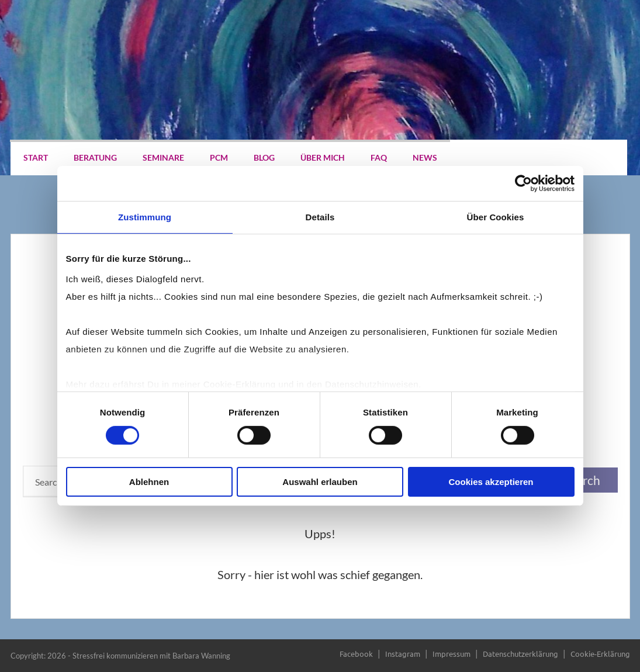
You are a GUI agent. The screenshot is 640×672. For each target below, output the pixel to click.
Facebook (356, 654)
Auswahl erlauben (320, 482)
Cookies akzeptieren (491, 482)
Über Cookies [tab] (496, 217)
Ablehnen (149, 482)
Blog (264, 157)
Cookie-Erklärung (600, 654)
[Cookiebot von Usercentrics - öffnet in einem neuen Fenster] (523, 183)
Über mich (323, 157)
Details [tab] (320, 217)
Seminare (163, 157)
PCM (219, 157)
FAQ (379, 157)
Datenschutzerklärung (520, 654)
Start (36, 157)
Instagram (403, 654)
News (425, 157)
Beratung (95, 157)
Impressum (452, 654)
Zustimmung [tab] (145, 217)
